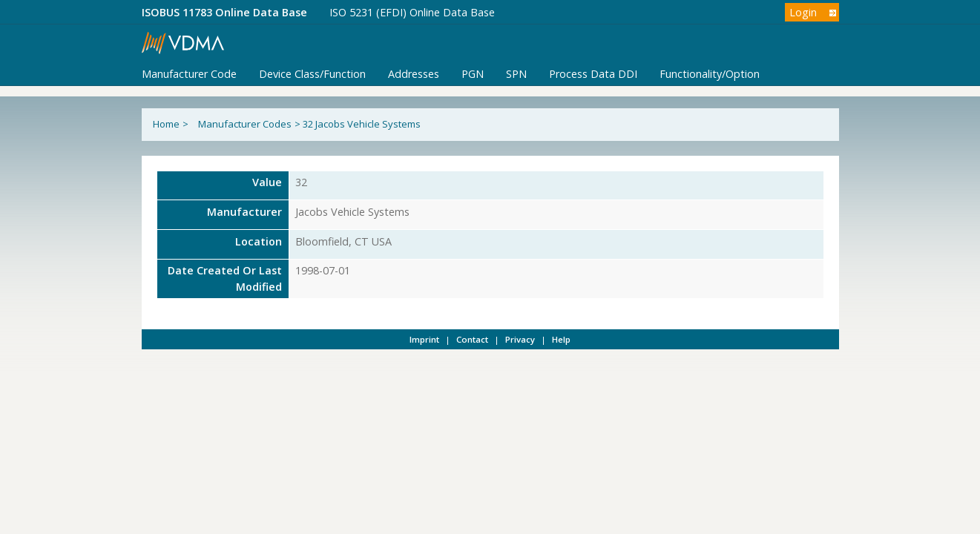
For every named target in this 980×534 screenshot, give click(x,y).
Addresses (414, 74)
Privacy (520, 339)
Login (803, 12)
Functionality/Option (710, 74)
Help (561, 339)
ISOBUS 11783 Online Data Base (224, 12)
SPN (516, 74)
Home (166, 124)
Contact (472, 339)
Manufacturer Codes (245, 124)
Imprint (424, 339)
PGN (473, 74)
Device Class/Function (312, 74)
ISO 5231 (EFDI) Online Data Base (412, 12)
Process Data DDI (593, 74)
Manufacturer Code (189, 74)
